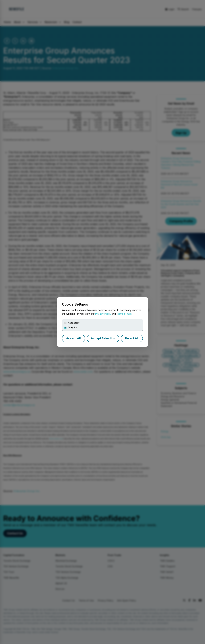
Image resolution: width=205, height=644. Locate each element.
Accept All (73, 338)
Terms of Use (124, 314)
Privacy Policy (103, 314)
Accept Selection (103, 338)
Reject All (132, 338)
